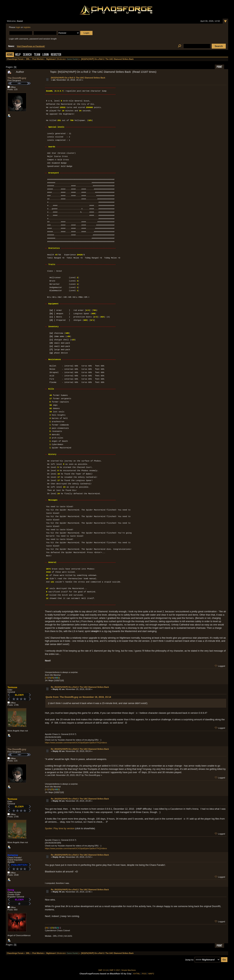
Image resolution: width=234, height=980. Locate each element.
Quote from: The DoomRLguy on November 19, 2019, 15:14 (78, 697)
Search (27, 55)
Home (10, 55)
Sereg (11, 890)
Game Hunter (72, 59)
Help (18, 55)
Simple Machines (129, 970)
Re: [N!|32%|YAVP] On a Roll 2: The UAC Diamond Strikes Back (80, 687)
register (27, 27)
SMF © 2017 (115, 970)
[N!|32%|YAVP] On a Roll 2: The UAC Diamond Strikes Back (78, 78)
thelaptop (13, 855)
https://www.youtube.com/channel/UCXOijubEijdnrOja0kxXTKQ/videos (76, 743)
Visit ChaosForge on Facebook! (31, 46)
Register (56, 55)
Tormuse (12, 687)
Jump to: (189, 960)
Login (46, 55)
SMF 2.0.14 (103, 970)
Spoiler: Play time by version (60, 828)
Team (37, 55)
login (18, 27)
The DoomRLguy (17, 78)
